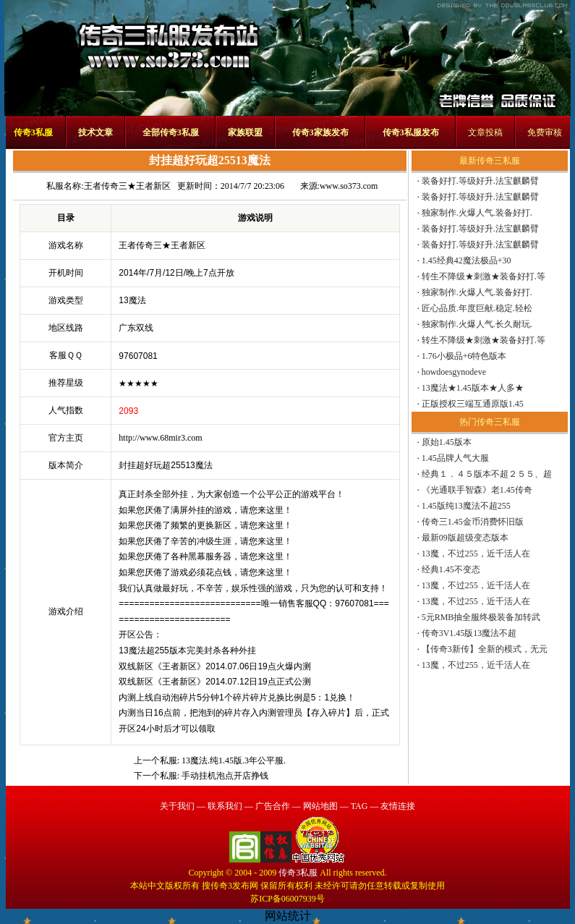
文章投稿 (485, 132)
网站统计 (288, 916)
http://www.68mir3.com (160, 438)
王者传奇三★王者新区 (127, 186)
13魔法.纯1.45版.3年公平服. (234, 760)
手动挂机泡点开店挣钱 (225, 776)
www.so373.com (349, 186)
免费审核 (545, 132)
